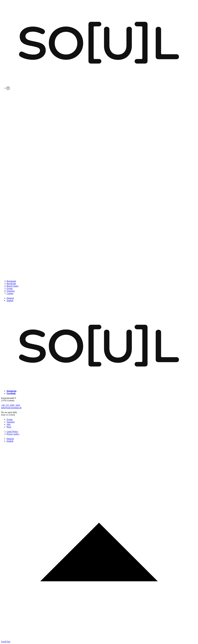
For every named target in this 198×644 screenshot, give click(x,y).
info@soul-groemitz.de (11, 408)
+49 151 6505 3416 (11, 405)
